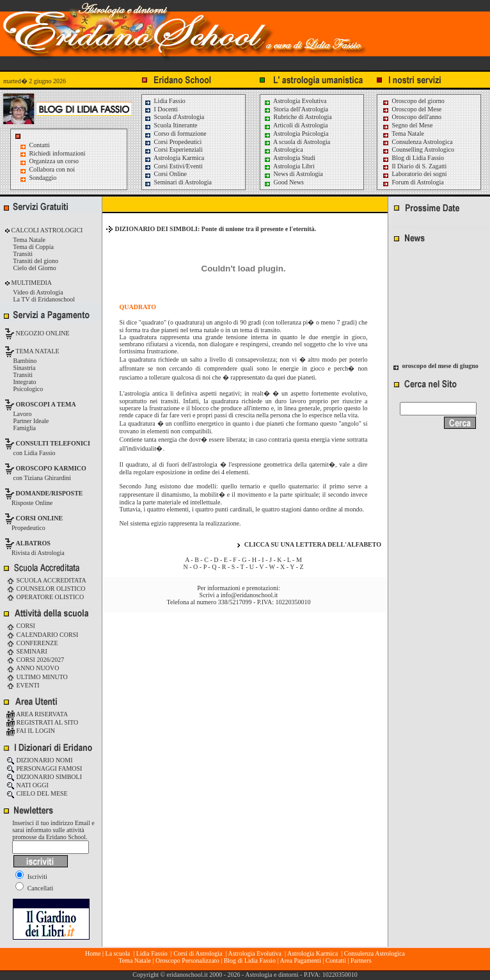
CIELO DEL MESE (37, 793)
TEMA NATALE (37, 351)
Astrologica (283, 149)
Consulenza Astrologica (417, 142)
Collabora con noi (52, 169)
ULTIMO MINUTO (37, 677)
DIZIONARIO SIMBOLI (44, 777)
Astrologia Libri (289, 166)
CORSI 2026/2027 (35, 660)
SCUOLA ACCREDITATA (46, 580)
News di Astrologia (293, 174)
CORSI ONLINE (40, 518)
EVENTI (23, 685)
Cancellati (34, 888)
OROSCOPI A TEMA (46, 404)
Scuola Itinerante (171, 125)
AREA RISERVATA (37, 714)
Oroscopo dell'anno (417, 117)
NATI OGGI (28, 785)
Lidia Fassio (165, 101)
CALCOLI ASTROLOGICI (46, 230)
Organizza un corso (54, 161)
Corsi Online (165, 174)
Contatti (40, 145)
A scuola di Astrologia (297, 142)
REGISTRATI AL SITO (42, 722)
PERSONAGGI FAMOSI (44, 768)
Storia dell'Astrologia (296, 109)
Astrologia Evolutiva (295, 101)
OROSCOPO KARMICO (51, 468)
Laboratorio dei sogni (415, 174)
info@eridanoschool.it (249, 595)
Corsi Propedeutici (173, 142)
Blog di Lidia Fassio (413, 158)
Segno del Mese (407, 125)
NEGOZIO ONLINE (42, 333)
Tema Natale (403, 133)
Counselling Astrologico (418, 149)
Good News (284, 182)
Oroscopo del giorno (413, 101)
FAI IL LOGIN (31, 731)
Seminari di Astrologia (178, 182)
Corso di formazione (175, 133)
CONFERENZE (32, 643)
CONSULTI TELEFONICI (53, 443)
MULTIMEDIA (31, 283)
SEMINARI (27, 651)
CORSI (21, 626)
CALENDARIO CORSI (42, 635)
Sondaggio (43, 178)
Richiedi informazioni (58, 153)
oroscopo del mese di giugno (440, 368)
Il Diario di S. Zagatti (414, 166)
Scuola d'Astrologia (174, 117)
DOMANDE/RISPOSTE (50, 493)
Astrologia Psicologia (296, 133)
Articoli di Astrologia (296, 125)
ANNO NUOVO (33, 668)
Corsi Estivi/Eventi (173, 166)
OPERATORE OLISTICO (45, 597)
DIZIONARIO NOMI (40, 760)
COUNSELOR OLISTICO (46, 589)
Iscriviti (31, 877)
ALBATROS (33, 543)
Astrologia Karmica (174, 158)
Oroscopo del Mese (412, 109)
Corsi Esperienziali (173, 149)
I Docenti (161, 109)
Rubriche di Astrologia (298, 117)
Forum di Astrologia (413, 182)
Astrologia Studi (289, 158)
